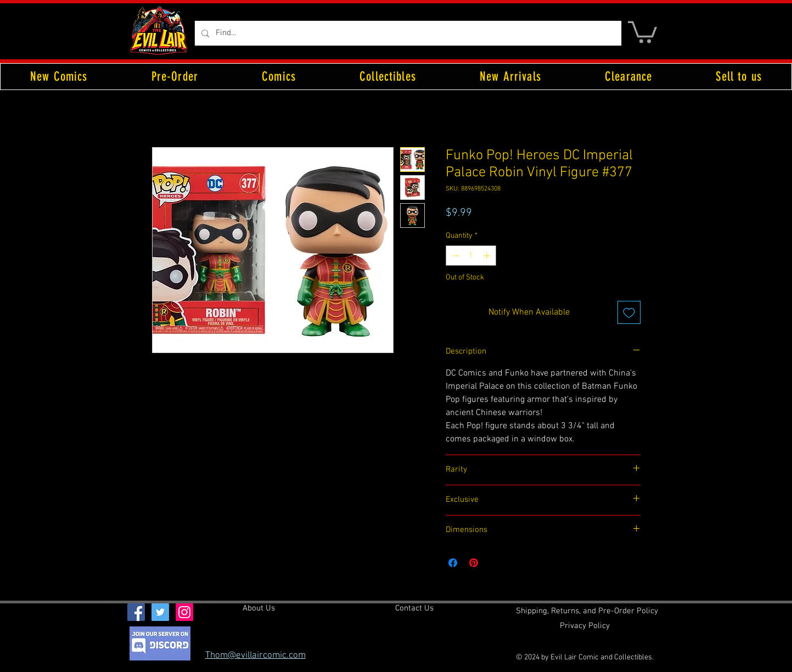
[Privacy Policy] (585, 626)
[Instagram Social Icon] (184, 612)
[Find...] (407, 33)
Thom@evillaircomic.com (255, 656)
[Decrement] (454, 256)
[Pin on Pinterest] (474, 563)
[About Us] (259, 609)
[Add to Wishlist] (629, 312)
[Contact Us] (414, 609)
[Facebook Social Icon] (136, 612)
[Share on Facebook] (453, 563)
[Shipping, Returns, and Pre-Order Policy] (587, 612)
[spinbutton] (471, 256)
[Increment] (488, 256)
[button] (642, 31)
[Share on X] (495, 563)
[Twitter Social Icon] (160, 612)
